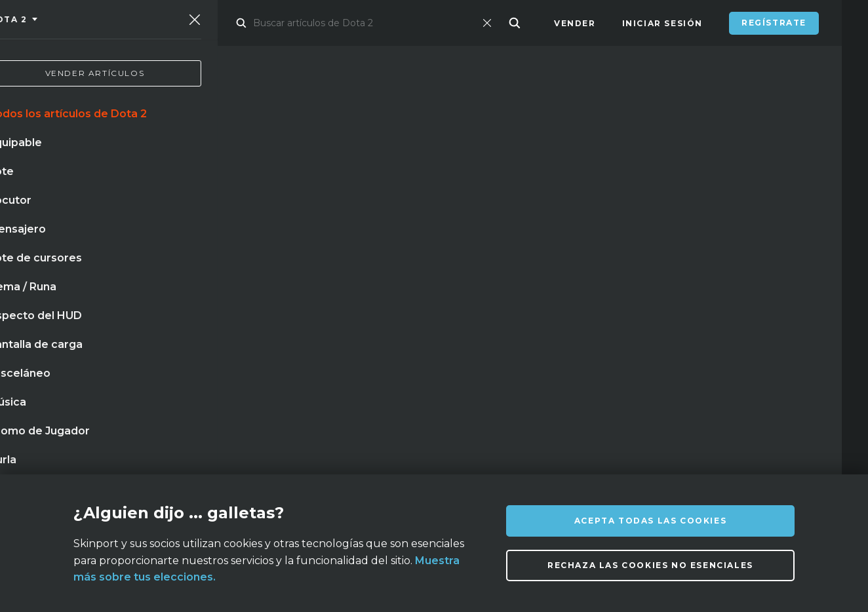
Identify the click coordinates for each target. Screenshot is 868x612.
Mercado (251, 23)
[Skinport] (103, 23)
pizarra (336, 322)
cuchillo (141, 322)
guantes (205, 322)
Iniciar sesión (662, 23)
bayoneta (58, 349)
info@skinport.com (775, 461)
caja (216, 349)
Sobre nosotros (175, 464)
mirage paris (66, 322)
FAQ (322, 464)
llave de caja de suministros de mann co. (139, 375)
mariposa (271, 322)
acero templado (144, 349)
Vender (575, 23)
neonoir (269, 349)
